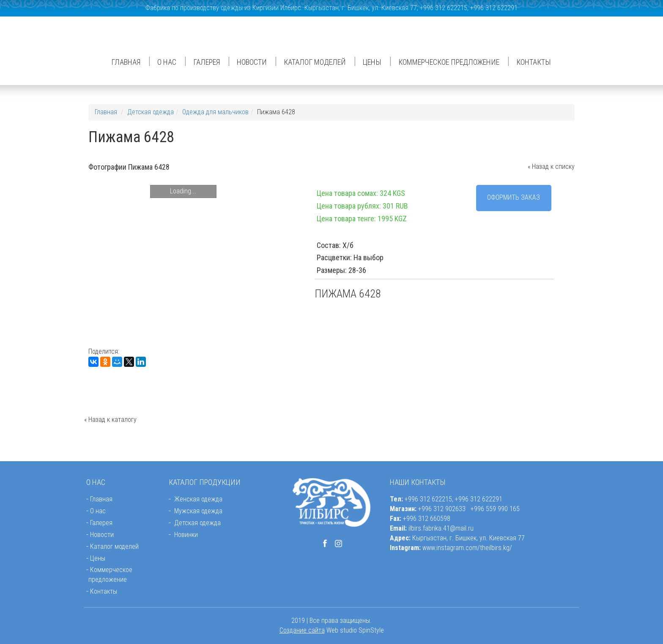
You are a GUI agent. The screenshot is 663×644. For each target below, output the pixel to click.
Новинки (186, 535)
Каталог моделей (315, 62)
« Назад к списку (551, 167)
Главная (126, 62)
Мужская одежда (198, 511)
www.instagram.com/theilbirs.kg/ (467, 548)
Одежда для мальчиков (215, 112)
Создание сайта (302, 630)
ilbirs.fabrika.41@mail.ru (441, 528)
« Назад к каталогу (110, 420)
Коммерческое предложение (449, 62)
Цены (372, 62)
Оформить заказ (514, 197)
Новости (252, 62)
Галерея (207, 62)
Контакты (534, 62)
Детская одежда (151, 112)
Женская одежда (198, 499)
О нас (167, 62)
